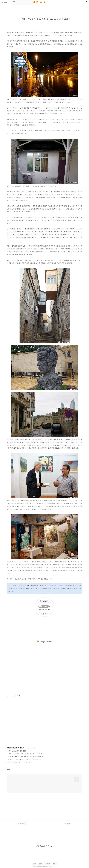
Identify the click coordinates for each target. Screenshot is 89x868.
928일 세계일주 (12, 748)
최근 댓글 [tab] (67, 823)
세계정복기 (22, 748)
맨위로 (55, 863)
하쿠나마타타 (6, 2)
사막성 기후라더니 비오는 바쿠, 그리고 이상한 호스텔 (45, 19)
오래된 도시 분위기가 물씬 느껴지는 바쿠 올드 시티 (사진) (25, 754)
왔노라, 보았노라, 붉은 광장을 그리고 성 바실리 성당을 (24, 759)
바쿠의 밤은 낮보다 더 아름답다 (17, 751)
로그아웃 (48, 863)
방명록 (41, 863)
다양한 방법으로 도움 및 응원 (56, 586)
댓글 (8, 769)
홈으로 (34, 863)
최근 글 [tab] (22, 823)
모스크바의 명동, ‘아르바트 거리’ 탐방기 (20, 762)
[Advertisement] (44, 642)
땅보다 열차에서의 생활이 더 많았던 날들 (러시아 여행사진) (25, 756)
